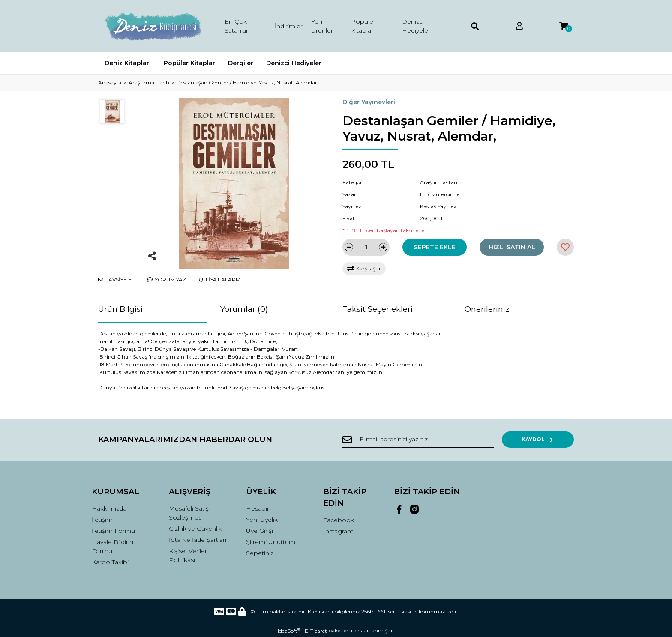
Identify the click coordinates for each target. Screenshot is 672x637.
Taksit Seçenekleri (378, 309)
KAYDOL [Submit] (546, 439)
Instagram (338, 531)
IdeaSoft (289, 631)
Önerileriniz (487, 309)
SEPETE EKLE (435, 247)
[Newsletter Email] (426, 440)
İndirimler (289, 26)
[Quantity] (366, 247)
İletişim (102, 520)
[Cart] (564, 26)
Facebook (339, 520)
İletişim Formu (113, 531)
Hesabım (260, 508)
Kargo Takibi (110, 562)
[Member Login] (519, 26)
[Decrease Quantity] (349, 247)
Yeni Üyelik (262, 520)
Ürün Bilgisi (120, 309)
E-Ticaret (316, 631)
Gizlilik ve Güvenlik (195, 529)
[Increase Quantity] (383, 247)
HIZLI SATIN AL (512, 247)
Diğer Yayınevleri (369, 102)
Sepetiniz (260, 553)
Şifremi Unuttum (271, 542)
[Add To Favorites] (565, 247)
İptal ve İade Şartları (198, 540)
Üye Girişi (259, 531)
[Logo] (153, 26)
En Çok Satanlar (236, 26)
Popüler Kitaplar (363, 26)
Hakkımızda (109, 508)
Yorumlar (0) (244, 309)
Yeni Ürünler (322, 26)
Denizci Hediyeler (416, 26)
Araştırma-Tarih (440, 182)
